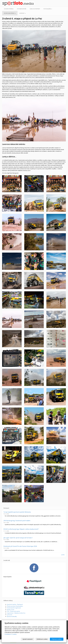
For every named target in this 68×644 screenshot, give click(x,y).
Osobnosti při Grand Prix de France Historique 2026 (20, 546)
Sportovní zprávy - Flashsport (15, 604)
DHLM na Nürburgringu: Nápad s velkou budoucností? (21, 529)
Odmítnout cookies (42, 639)
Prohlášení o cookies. (11, 634)
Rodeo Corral (11, 610)
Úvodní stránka (9, 9)
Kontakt (22, 13)
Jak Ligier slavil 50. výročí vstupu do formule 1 (18, 538)
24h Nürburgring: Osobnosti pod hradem (17, 521)
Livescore (10, 615)
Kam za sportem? (35, 9)
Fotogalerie (48, 9)
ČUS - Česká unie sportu (13, 611)
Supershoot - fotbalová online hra (16, 613)
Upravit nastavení (28, 639)
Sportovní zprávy (10, 13)
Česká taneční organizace (14, 608)
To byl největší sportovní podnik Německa (17, 512)
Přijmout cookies (57, 639)
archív (63, 555)
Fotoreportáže (22, 9)
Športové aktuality (12, 616)
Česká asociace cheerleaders (15, 606)
